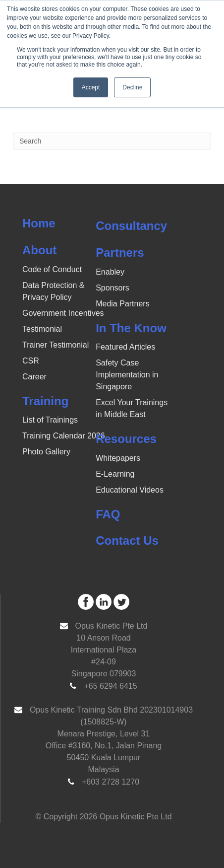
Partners (120, 253)
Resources (126, 439)
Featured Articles (125, 347)
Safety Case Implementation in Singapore (127, 375)
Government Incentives (63, 313)
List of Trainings (50, 420)
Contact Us (127, 541)
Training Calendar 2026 (64, 436)
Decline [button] (132, 87)
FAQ (108, 514)
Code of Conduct (52, 269)
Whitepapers (118, 458)
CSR (31, 361)
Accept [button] (91, 87)
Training (45, 401)
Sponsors (112, 288)
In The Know (131, 328)
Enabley (110, 272)
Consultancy (131, 226)
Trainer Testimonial (56, 345)
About (39, 250)
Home (39, 223)
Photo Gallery (46, 452)
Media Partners (123, 304)
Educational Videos (130, 490)
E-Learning (115, 474)
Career (34, 377)
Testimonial (42, 329)
